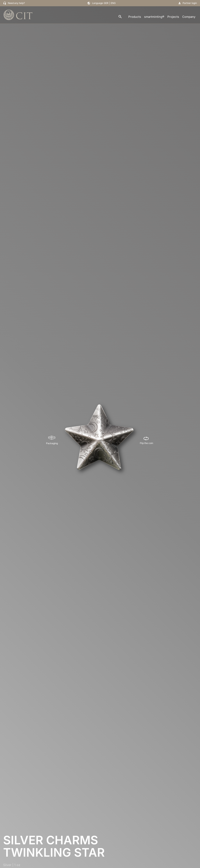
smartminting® (154, 17)
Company (189, 17)
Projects (173, 17)
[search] (120, 17)
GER (106, 3)
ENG (113, 3)
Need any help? (16, 3)
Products (135, 17)
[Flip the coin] (146, 440)
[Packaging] (52, 440)
